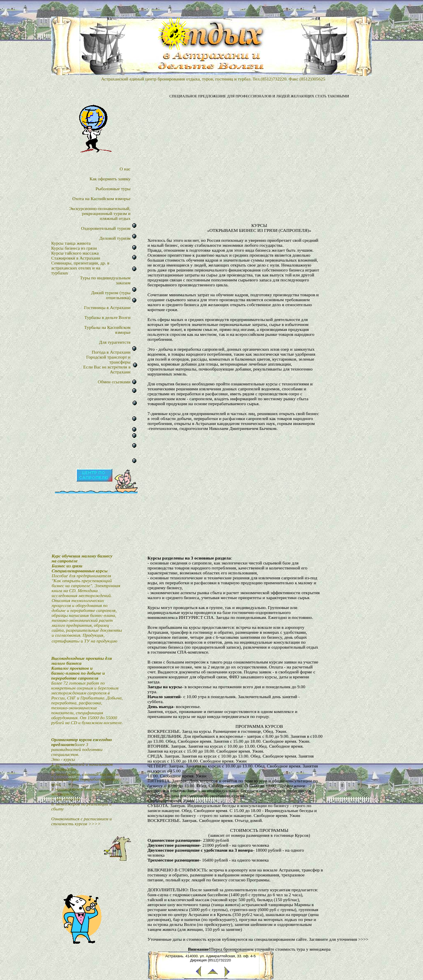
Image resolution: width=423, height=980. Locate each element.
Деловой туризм (115, 238)
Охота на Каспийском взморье (101, 198)
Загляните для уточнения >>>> (339, 939)
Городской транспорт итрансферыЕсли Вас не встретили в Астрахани (107, 364)
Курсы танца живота (71, 243)
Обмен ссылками (114, 382)
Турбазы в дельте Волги (107, 317)
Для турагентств (115, 342)
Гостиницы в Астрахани (107, 307)
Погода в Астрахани (111, 352)
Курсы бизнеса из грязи (74, 248)
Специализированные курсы (80, 571)
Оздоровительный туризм (106, 228)
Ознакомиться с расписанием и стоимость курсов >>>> (82, 821)
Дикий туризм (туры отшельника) (111, 295)
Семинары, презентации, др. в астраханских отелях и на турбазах (80, 268)
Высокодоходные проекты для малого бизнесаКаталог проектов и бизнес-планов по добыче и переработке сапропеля (82, 668)
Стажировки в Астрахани (76, 258)
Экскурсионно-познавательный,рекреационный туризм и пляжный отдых (100, 213)
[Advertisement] (259, 158)
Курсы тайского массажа (75, 253)
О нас (125, 169)
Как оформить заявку (110, 179)
